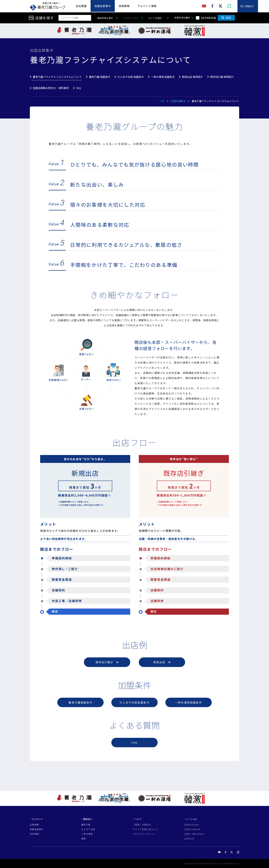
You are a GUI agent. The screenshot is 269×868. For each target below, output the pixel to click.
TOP (162, 101)
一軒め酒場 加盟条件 (163, 77)
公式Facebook (192, 829)
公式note (189, 839)
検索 (226, 18)
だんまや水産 (88, 829)
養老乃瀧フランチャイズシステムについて (57, 77)
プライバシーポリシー (144, 834)
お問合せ (249, 6)
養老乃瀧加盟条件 (80, 702)
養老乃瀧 (86, 825)
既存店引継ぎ (107, 662)
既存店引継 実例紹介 (222, 77)
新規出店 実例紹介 (192, 77)
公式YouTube (192, 825)
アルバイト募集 (147, 6)
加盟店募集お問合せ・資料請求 (51, 88)
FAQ (79, 88)
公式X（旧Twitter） (195, 834)
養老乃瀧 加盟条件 (100, 77)
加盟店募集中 (103, 6)
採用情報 (124, 6)
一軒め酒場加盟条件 (189, 702)
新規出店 (162, 662)
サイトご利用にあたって (145, 829)
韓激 (84, 839)
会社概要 (81, 6)
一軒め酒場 (87, 834)
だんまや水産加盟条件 (134, 702)
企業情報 (34, 825)
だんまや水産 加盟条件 (130, 77)
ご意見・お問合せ (142, 825)
